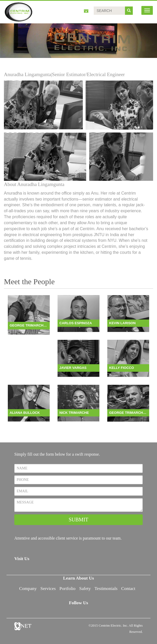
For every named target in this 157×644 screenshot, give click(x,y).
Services (48, 589)
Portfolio (67, 589)
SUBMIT (79, 520)
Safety (85, 589)
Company (28, 589)
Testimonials (106, 589)
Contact (128, 589)
